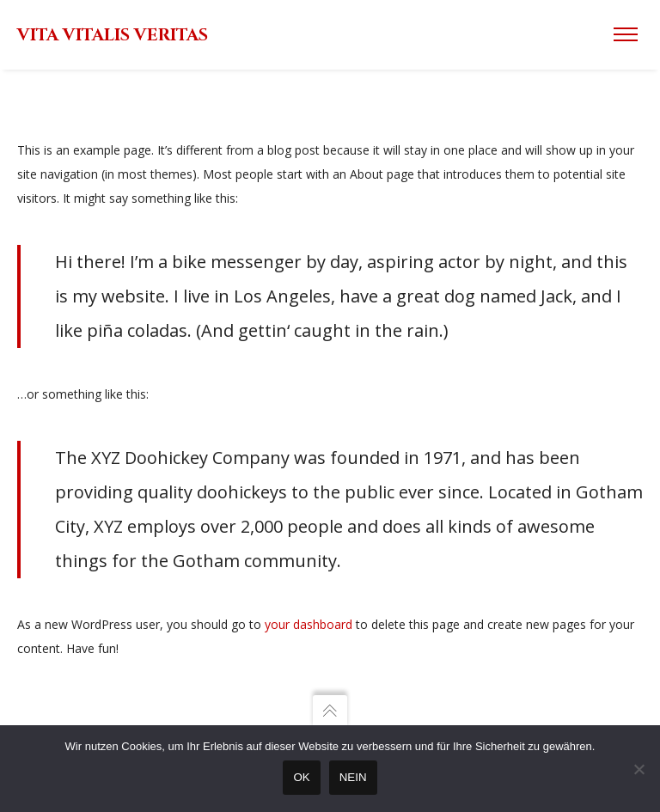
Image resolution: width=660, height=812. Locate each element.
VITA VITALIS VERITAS (113, 35)
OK (301, 777)
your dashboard (309, 624)
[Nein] (639, 769)
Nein (353, 777)
